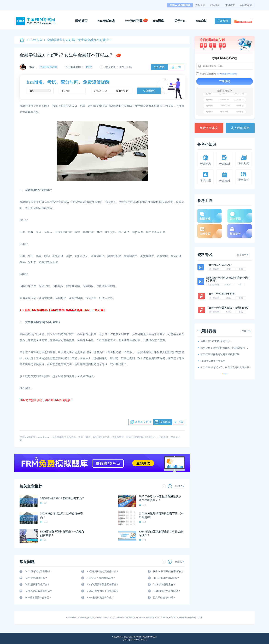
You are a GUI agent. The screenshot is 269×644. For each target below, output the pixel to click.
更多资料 (242, 255)
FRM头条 (35, 40)
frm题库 (159, 21)
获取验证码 (122, 91)
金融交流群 (246, 5)
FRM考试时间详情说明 (213, 361)
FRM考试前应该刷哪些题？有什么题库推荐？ (161, 533)
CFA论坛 (215, 5)
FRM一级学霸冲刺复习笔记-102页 (228, 308)
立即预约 (149, 91)
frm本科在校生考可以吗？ (167, 591)
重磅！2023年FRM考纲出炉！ (217, 341)
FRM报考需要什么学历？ (38, 598)
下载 (241, 269)
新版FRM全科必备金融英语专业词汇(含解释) (228, 279)
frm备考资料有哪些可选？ (38, 591)
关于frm (180, 21)
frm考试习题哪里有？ (164, 585)
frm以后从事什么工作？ (37, 585)
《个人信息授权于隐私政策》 (227, 74)
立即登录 (223, 21)
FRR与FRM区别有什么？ (166, 578)
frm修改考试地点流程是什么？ (102, 572)
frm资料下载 (134, 21)
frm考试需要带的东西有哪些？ (102, 585)
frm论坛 (201, 21)
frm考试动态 (106, 21)
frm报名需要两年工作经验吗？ (102, 591)
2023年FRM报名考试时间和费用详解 (220, 354)
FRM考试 (230, 5)
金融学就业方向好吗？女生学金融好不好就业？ (78, 40)
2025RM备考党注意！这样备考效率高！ (62, 515)
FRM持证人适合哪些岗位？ (101, 578)
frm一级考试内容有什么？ (100, 598)
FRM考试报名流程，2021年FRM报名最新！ (46, 400)
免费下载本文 (209, 128)
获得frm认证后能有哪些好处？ (169, 572)
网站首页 (81, 21)
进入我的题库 (240, 128)
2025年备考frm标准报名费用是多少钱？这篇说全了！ (160, 498)
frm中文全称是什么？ (36, 578)
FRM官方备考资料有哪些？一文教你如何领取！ (62, 533)
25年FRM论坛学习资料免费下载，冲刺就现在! (161, 515)
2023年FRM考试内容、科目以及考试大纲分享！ (226, 367)
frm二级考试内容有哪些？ (38, 572)
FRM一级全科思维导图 (221, 294)
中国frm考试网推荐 (180, 5)
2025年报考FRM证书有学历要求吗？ (62, 498)
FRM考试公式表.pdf (220, 265)
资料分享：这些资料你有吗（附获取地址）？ (225, 348)
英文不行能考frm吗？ (164, 598)
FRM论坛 (200, 5)
